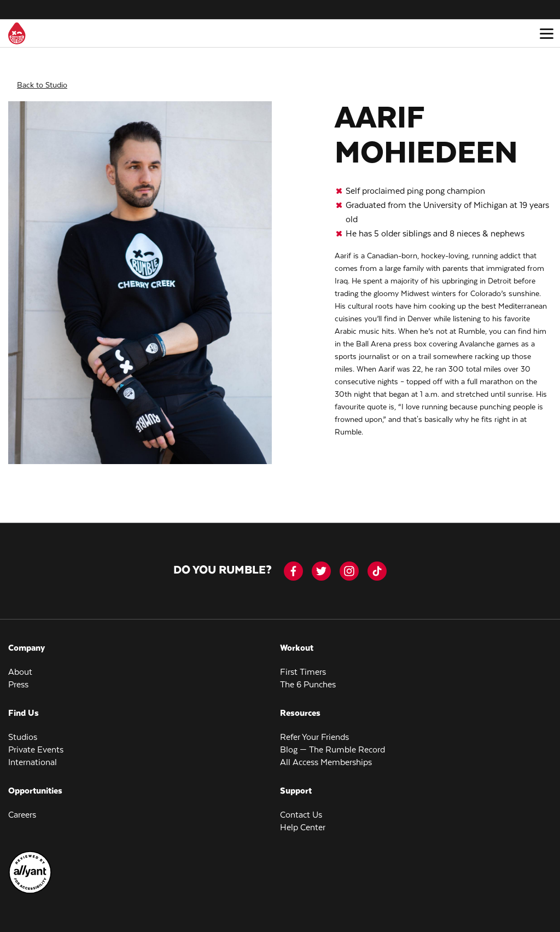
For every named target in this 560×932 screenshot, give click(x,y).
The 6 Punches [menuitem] (308, 678)
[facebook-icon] (293, 564)
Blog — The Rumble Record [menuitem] (332, 743)
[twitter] (321, 564)
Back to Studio (42, 78)
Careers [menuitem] (22, 808)
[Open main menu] (546, 33)
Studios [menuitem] (23, 730)
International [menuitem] (33, 756)
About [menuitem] (20, 665)
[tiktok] (377, 564)
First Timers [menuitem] (303, 665)
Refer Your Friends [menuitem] (314, 730)
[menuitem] (30, 885)
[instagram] (349, 564)
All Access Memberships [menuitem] (326, 756)
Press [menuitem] (18, 678)
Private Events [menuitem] (36, 743)
